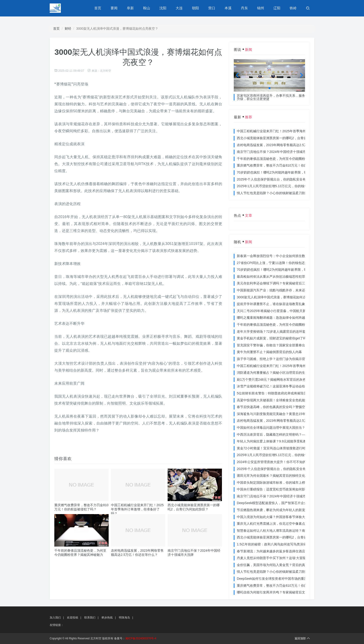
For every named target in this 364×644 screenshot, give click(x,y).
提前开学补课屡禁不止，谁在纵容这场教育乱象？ (273, 304)
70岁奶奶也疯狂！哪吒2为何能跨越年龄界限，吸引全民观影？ (282, 172)
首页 (98, 8)
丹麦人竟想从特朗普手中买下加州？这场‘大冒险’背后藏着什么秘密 (285, 558)
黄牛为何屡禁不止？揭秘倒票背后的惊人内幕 (269, 352)
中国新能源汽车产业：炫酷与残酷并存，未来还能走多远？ (279, 290)
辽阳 (277, 8)
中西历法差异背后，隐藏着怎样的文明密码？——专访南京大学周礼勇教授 (290, 435)
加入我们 (55, 618)
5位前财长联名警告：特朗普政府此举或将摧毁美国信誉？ (278, 393)
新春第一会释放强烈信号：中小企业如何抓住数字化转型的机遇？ (284, 256)
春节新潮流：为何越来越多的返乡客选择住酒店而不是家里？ (281, 551)
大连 (179, 8)
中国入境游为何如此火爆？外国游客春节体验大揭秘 (274, 517)
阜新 (131, 8)
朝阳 (196, 8)
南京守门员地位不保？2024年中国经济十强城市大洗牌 (276, 152)
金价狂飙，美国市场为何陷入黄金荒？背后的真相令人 (276, 565)
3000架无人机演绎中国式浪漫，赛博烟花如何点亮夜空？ (278, 297)
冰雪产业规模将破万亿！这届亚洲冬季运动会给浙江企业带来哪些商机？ (289, 386)
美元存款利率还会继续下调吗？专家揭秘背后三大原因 (276, 283)
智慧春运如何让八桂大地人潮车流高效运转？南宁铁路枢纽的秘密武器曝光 (290, 531)
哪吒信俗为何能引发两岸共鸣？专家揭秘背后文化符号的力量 (281, 592)
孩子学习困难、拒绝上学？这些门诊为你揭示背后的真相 (277, 359)
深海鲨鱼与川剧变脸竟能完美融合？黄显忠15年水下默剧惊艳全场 (284, 414)
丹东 (244, 8)
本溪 (228, 8)
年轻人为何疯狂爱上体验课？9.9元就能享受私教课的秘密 (278, 441)
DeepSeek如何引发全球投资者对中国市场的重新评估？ (277, 579)
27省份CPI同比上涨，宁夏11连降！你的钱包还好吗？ (276, 263)
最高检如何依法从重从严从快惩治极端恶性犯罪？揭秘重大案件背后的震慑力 (292, 277)
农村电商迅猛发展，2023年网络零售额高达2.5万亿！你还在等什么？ (287, 145)
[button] (270, 88)
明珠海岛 (124, 618)
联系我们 (90, 618)
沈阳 (163, 8)
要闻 (114, 8)
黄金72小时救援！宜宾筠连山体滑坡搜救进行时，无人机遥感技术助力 (287, 448)
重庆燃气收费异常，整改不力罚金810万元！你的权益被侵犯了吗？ (285, 165)
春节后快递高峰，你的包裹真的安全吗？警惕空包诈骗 (276, 407)
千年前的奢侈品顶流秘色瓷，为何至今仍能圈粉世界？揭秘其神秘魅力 (287, 159)
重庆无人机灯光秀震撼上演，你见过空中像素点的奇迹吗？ (279, 524)
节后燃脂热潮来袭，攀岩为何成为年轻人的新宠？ (273, 510)
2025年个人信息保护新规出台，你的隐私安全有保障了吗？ (279, 179)
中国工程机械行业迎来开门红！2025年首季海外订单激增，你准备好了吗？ (137, 509)
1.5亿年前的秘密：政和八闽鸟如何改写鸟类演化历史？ (276, 544)
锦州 (261, 8)
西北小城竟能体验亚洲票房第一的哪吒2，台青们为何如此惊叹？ (283, 138)
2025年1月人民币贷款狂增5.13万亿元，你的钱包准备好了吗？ (282, 186)
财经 (68, 29)
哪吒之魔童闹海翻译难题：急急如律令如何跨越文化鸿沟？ (279, 318)
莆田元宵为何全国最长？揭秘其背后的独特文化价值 (274, 476)
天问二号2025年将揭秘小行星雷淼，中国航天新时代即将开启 (281, 311)
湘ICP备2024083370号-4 (141, 638)
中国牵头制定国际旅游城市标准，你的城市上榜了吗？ (276, 483)
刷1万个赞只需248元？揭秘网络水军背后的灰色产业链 (276, 380)
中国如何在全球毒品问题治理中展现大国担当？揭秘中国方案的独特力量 (289, 428)
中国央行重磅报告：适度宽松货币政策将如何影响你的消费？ (281, 489)
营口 (212, 8)
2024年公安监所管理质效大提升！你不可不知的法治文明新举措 (283, 462)
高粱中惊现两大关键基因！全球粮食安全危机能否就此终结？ (281, 400)
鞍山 (147, 8)
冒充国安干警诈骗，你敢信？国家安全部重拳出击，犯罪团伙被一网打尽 (289, 345)
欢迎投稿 (72, 618)
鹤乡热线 (107, 618)
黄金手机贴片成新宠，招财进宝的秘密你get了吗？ (273, 338)
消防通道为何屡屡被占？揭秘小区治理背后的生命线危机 (277, 373)
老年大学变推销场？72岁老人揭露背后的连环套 (271, 332)
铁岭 (293, 8)
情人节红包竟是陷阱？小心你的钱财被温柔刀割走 (273, 193)
